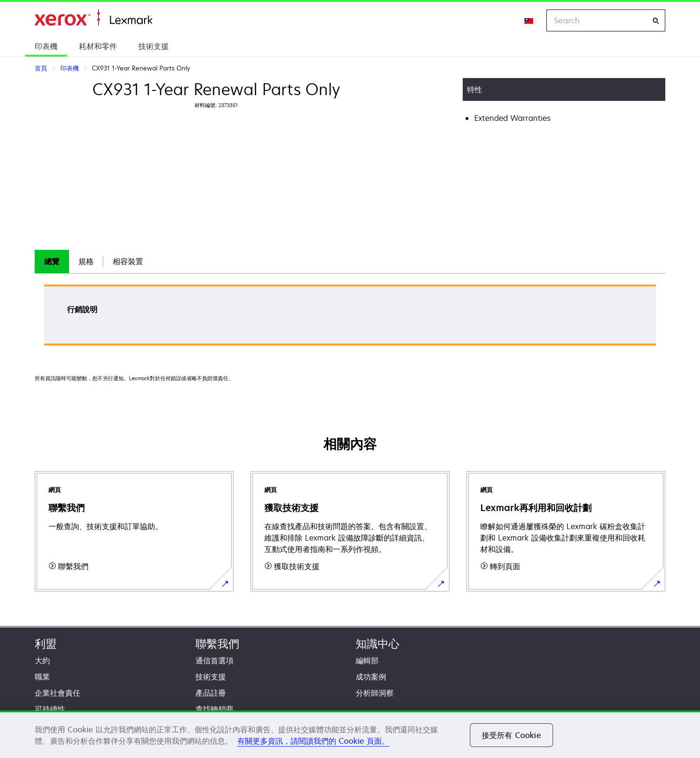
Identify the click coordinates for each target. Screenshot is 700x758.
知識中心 (378, 644)
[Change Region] (529, 20)
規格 (86, 261)
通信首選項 (214, 660)
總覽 (52, 261)
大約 (42, 660)
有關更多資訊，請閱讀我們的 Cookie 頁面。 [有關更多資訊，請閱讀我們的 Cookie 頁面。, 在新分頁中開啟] (313, 741)
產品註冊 (211, 693)
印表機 (46, 46)
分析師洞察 (375, 693)
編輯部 (367, 660)
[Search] (656, 21)
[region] (350, 734)
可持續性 (50, 709)
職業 (42, 677)
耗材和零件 (98, 46)
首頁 (93, 18)
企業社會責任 (58, 693)
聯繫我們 (217, 644)
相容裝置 (128, 261)
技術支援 (154, 46)
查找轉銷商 (214, 709)
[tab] (52, 261)
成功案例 (371, 677)
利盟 (46, 644)
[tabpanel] (350, 318)
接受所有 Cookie (511, 735)
